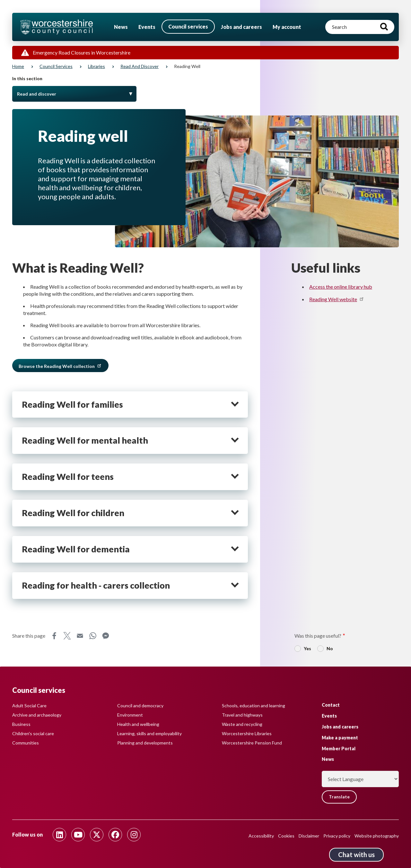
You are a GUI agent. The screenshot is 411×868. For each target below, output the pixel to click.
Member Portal (339, 748)
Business (21, 724)
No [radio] (330, 648)
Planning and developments (145, 743)
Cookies (286, 836)
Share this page (29, 636)
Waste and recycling (242, 724)
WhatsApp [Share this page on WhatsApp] (93, 636)
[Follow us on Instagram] (134, 835)
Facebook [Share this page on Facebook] (54, 636)
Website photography (377, 836)
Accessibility (261, 836)
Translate (339, 797)
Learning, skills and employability (149, 733)
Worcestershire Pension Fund (252, 743)
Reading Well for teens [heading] (68, 477)
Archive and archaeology (37, 715)
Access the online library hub (341, 287)
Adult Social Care (29, 706)
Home (18, 66)
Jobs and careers (241, 27)
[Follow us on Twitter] (97, 835)
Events (147, 27)
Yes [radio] (307, 648)
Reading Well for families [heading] (72, 404)
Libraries (96, 66)
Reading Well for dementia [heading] (76, 549)
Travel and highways (242, 715)
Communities (26, 743)
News (121, 27)
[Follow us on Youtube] (78, 835)
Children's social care (33, 733)
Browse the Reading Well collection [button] (60, 366)
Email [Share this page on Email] (80, 636)
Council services (188, 26)
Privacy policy (337, 836)
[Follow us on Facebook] (115, 835)
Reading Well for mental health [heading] (85, 440)
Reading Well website (337, 299)
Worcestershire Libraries (247, 733)
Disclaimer (309, 836)
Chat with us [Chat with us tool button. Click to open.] (356, 855)
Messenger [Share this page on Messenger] (106, 636)
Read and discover (140, 66)
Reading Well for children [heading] (73, 513)
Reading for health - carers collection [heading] (96, 585)
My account (287, 27)
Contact (331, 705)
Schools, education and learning (254, 706)
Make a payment (340, 738)
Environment (130, 715)
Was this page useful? (318, 636)
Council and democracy (140, 706)
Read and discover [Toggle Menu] (37, 94)
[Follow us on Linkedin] (59, 835)
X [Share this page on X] (67, 636)
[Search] (360, 27)
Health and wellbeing (138, 724)
